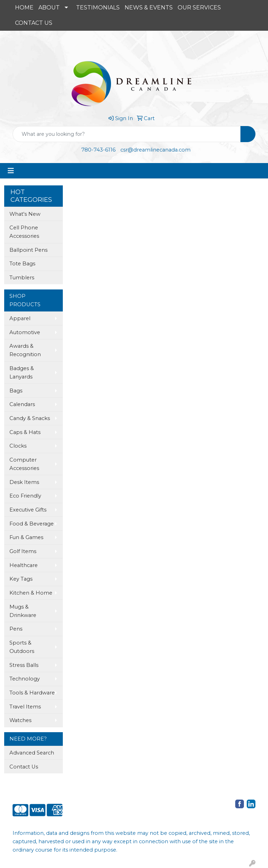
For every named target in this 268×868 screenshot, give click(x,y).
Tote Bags (22, 264)
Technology (25, 679)
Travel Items (25, 707)
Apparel (20, 318)
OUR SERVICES (199, 8)
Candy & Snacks (30, 418)
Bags (16, 391)
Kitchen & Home (31, 593)
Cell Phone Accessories (24, 232)
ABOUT (49, 8)
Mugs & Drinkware (23, 611)
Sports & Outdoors (22, 647)
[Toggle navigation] (11, 171)
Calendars (22, 404)
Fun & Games (26, 537)
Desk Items (24, 482)
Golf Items (23, 551)
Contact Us (24, 767)
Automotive (25, 332)
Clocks (18, 446)
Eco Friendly (25, 496)
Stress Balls (24, 665)
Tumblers (22, 278)
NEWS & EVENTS (149, 8)
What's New (25, 214)
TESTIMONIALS (98, 8)
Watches (20, 720)
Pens (16, 629)
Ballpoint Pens (28, 250)
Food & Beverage (32, 524)
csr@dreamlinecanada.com (155, 150)
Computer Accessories (24, 464)
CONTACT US (34, 23)
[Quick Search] (127, 134)
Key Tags (21, 579)
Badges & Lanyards (22, 373)
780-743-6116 (98, 150)
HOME (24, 8)
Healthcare (24, 565)
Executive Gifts (28, 510)
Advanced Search (32, 753)
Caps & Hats (25, 432)
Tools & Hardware (32, 693)
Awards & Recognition (25, 350)
